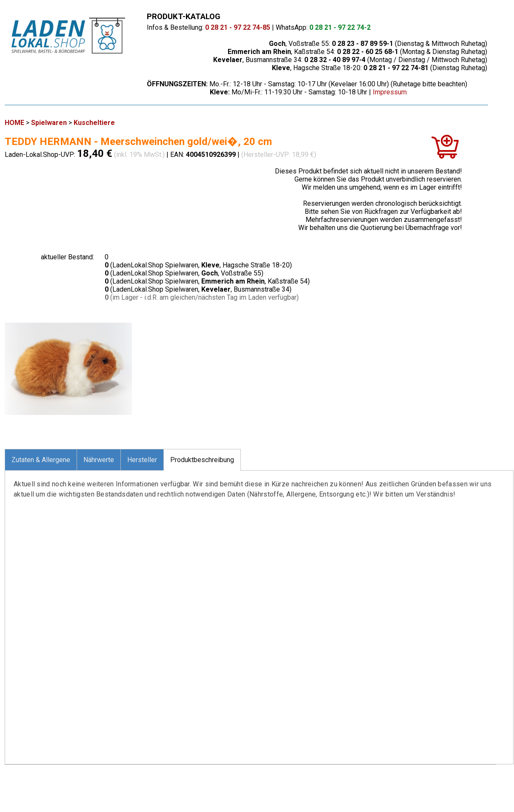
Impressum (390, 92)
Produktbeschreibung (202, 460)
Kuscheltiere (94, 123)
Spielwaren (49, 123)
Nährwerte (99, 460)
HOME (14, 123)
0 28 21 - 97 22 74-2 (340, 27)
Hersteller (142, 460)
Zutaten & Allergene (41, 460)
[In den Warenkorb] (445, 150)
